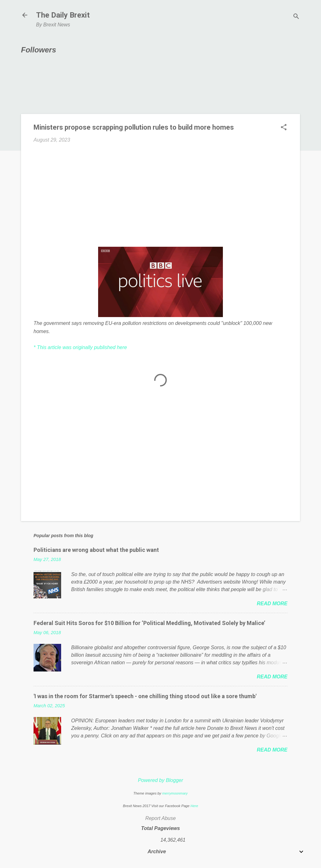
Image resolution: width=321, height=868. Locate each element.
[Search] (296, 17)
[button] (284, 128)
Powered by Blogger (160, 780)
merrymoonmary (175, 793)
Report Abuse (160, 818)
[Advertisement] (160, 195)
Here (194, 806)
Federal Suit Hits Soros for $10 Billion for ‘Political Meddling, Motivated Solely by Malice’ (149, 623)
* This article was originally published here (80, 347)
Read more (272, 604)
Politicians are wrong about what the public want (96, 550)
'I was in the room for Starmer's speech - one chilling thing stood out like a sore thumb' (145, 696)
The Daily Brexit (63, 15)
